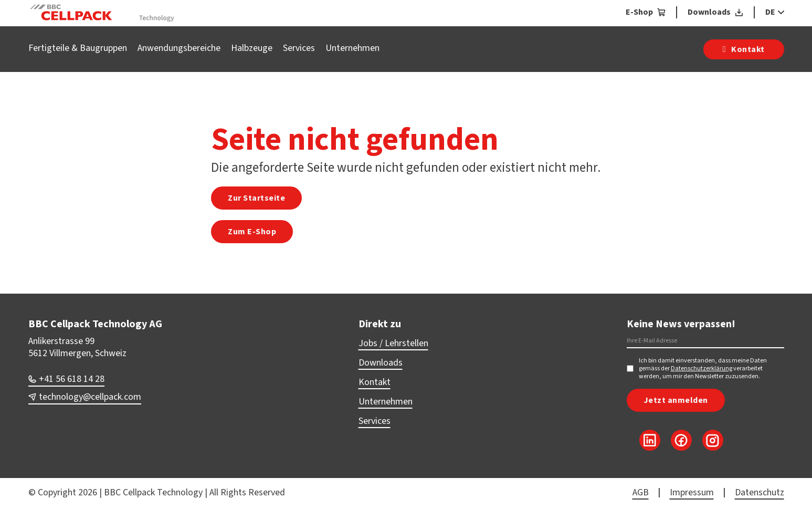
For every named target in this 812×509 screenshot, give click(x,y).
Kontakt (375, 382)
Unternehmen (352, 48)
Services (299, 48)
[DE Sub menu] (780, 12)
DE (770, 12)
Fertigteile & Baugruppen (78, 48)
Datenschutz (760, 492)
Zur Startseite (256, 198)
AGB (641, 492)
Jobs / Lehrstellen (393, 343)
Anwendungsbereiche (179, 48)
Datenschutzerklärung (702, 368)
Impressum (692, 492)
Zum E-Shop (252, 232)
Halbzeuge (252, 48)
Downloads (381, 363)
